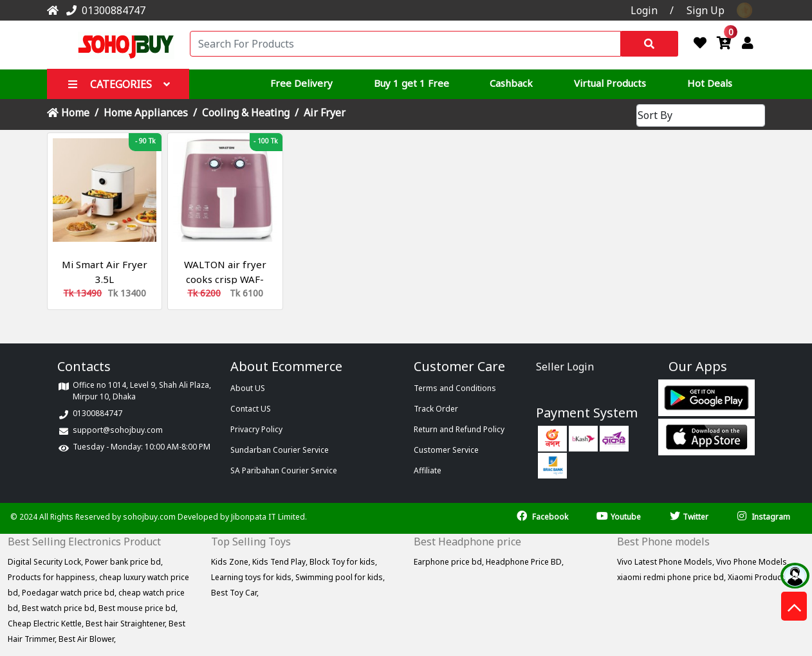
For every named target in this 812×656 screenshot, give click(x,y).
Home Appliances (146, 113)
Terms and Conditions (455, 388)
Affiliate (428, 470)
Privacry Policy (256, 429)
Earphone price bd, (450, 562)
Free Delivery (301, 83)
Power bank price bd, (124, 562)
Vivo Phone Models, (752, 562)
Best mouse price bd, (138, 608)
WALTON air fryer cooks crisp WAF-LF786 (225, 279)
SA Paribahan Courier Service (284, 470)
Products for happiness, (53, 577)
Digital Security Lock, (46, 562)
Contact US (251, 409)
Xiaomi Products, (759, 577)
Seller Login (565, 367)
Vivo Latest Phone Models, (667, 562)
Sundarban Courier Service (280, 450)
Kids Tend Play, (281, 562)
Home (68, 113)
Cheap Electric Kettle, (47, 624)
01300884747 (103, 10)
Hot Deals (710, 83)
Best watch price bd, (60, 608)
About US (248, 388)
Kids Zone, (232, 562)
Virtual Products (610, 83)
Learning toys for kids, (253, 577)
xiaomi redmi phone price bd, (672, 577)
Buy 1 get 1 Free (411, 83)
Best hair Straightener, (127, 624)
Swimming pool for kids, (340, 577)
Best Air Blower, (87, 639)
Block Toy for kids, (343, 562)
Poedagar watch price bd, (70, 593)
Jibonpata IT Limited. (269, 517)
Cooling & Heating (246, 113)
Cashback (511, 83)
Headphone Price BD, (525, 562)
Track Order (436, 409)
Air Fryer (325, 113)
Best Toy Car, (235, 593)
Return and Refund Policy (459, 429)
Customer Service (446, 450)
